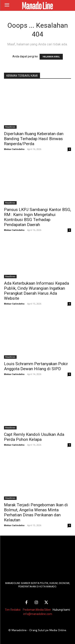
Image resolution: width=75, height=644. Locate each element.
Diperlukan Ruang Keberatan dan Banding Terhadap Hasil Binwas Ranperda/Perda (34, 139)
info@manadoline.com (38, 614)
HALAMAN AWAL (51, 57)
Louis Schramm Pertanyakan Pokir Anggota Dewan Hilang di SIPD (36, 366)
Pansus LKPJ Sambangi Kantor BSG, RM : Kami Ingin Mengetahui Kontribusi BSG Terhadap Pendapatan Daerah (37, 217)
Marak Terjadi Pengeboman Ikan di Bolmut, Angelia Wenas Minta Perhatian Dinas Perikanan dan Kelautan (36, 512)
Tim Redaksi (13, 610)
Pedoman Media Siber (37, 610)
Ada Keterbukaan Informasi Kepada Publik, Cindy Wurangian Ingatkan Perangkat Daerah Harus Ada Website (36, 291)
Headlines (10, 127)
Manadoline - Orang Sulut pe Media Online (39, 630)
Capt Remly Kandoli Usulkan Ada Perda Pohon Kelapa (34, 437)
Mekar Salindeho (14, 149)
